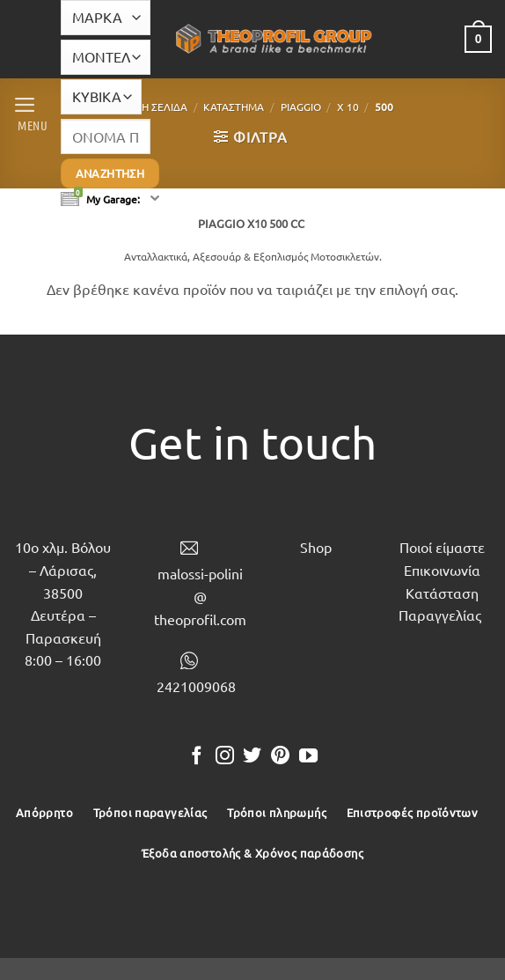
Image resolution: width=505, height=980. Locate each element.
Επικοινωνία (442, 570)
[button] (30, 112)
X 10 (348, 107)
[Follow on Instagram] (225, 757)
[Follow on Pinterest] (280, 757)
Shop (316, 547)
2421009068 (196, 686)
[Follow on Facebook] (197, 757)
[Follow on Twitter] (252, 757)
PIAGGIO (301, 107)
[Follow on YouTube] (308, 757)
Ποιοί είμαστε (442, 547)
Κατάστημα (234, 107)
